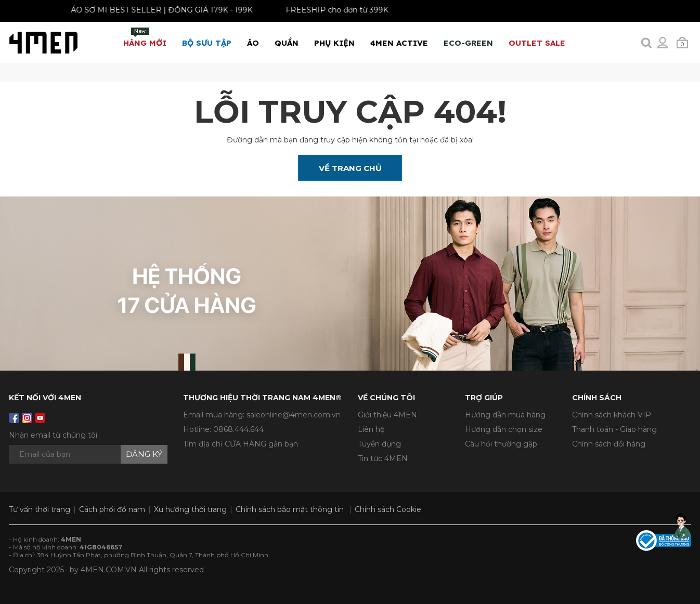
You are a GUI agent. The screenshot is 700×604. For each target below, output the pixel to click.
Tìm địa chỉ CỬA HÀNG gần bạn (241, 444)
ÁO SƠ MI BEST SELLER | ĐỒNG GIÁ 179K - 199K (158, 10)
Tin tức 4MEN (383, 458)
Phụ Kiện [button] (334, 43)
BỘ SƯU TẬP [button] (207, 43)
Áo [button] (253, 43)
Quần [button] (287, 43)
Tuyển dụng (379, 444)
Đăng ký (144, 454)
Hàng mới (145, 38)
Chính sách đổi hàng (609, 444)
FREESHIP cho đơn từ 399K (333, 10)
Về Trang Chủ (350, 168)
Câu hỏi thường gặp (501, 444)
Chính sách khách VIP (612, 415)
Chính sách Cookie (388, 509)
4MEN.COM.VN (109, 570)
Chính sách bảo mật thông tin (290, 509)
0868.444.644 (238, 429)
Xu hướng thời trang (190, 509)
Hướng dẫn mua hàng (505, 415)
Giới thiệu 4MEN (387, 415)
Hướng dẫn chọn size (504, 429)
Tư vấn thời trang (40, 509)
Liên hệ (371, 429)
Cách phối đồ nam (112, 509)
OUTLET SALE (537, 43)
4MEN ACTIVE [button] (399, 43)
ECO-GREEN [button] (468, 43)
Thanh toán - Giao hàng (614, 429)
